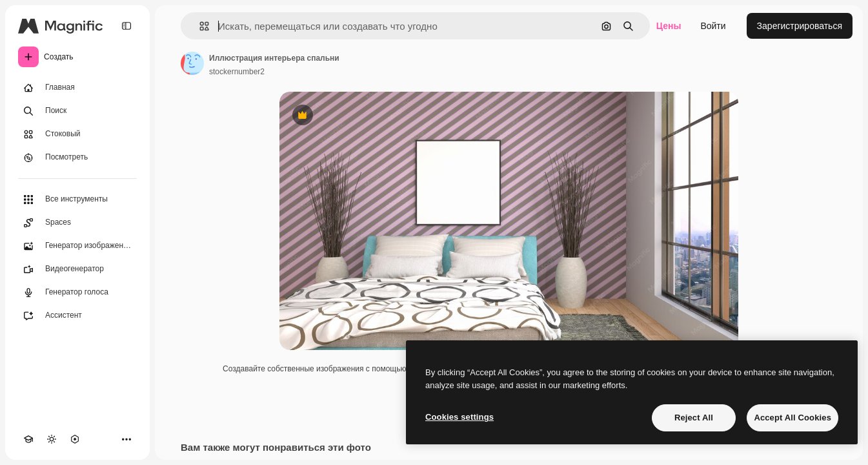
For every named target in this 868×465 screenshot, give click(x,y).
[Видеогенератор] (77, 269)
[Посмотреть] (77, 158)
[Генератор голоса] (77, 293)
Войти (713, 26)
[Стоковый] (77, 134)
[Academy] (28, 439)
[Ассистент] (77, 316)
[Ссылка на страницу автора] (192, 63)
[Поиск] (77, 111)
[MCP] (75, 439)
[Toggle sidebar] (126, 26)
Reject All (694, 418)
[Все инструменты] (77, 200)
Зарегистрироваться (800, 26)
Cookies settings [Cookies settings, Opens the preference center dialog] (459, 417)
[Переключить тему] (52, 439)
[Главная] (77, 88)
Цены (669, 26)
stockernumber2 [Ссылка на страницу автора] (237, 72)
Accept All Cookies (792, 418)
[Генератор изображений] (77, 246)
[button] (199, 26)
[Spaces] (77, 223)
